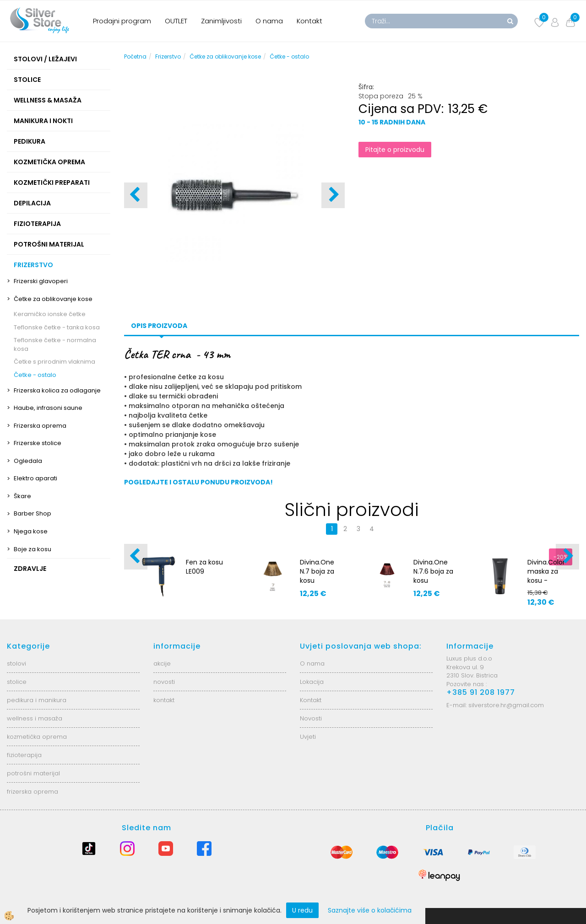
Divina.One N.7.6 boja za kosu (433, 571)
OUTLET (176, 21)
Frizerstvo (168, 56)
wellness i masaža (35, 718)
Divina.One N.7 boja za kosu (317, 571)
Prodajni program (122, 21)
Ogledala (28, 461)
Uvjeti (308, 737)
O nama (269, 21)
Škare (22, 496)
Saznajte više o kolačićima (370, 910)
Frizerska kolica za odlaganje (57, 390)
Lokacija (312, 682)
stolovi (16, 663)
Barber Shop (33, 513)
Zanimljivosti (221, 21)
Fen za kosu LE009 (204, 567)
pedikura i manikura (37, 700)
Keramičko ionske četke (50, 314)
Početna (135, 56)
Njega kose (31, 531)
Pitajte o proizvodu (395, 150)
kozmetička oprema (37, 737)
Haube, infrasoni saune (48, 408)
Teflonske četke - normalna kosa (55, 344)
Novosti (311, 718)
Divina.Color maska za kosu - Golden (546, 576)
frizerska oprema (33, 792)
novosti (164, 682)
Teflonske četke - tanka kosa (57, 327)
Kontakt (309, 21)
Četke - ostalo (35, 375)
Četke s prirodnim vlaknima (54, 362)
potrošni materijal (33, 773)
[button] (333, 195)
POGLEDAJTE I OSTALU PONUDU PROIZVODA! (198, 482)
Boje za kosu (33, 549)
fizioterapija (24, 755)
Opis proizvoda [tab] (159, 326)
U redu (302, 910)
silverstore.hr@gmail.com (506, 705)
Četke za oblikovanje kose (53, 299)
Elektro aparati (35, 478)
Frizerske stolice (38, 443)
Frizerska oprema (40, 426)
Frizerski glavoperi (41, 281)
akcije (162, 663)
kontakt (164, 700)
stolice (17, 682)
